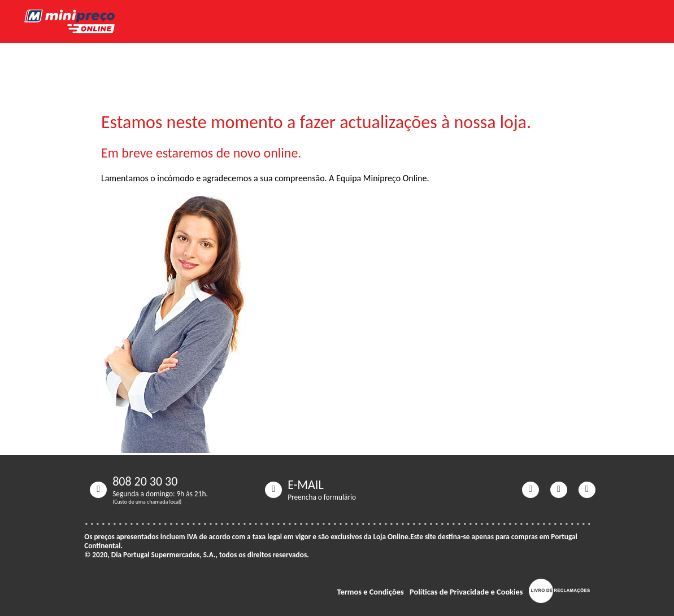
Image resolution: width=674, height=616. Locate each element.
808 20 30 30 (145, 482)
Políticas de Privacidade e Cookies (466, 592)
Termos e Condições (371, 592)
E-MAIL (306, 485)
